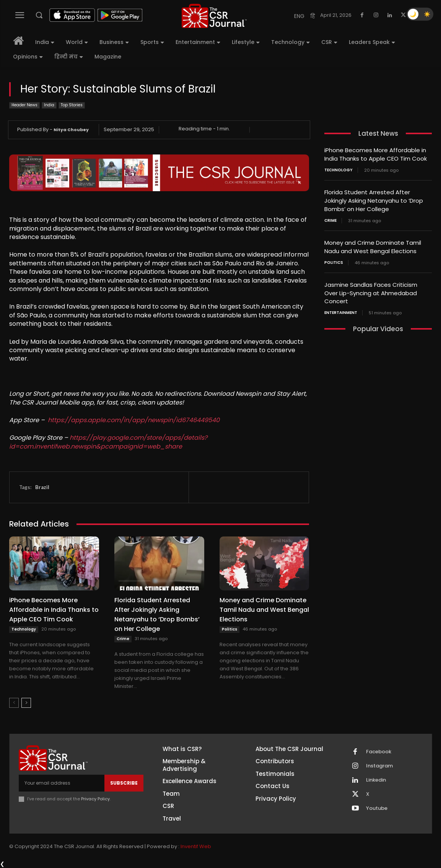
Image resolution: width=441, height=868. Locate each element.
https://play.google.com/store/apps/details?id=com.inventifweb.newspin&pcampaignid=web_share (108, 442)
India (49, 105)
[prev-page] (14, 703)
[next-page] (26, 703)
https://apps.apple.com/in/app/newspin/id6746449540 (134, 420)
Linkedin (376, 780)
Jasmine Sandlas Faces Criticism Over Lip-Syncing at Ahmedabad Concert (371, 290)
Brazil (42, 487)
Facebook (379, 752)
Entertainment (341, 309)
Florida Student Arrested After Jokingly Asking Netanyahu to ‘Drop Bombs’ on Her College (374, 199)
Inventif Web (196, 846)
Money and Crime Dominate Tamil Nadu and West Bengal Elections (264, 610)
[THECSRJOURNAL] (214, 16)
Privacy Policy (95, 799)
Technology (24, 629)
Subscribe (124, 783)
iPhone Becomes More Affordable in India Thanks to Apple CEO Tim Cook (54, 610)
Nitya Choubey (71, 130)
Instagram (379, 766)
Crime (123, 639)
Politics (229, 629)
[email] (62, 783)
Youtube (377, 808)
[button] (39, 15)
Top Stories (72, 105)
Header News (24, 105)
